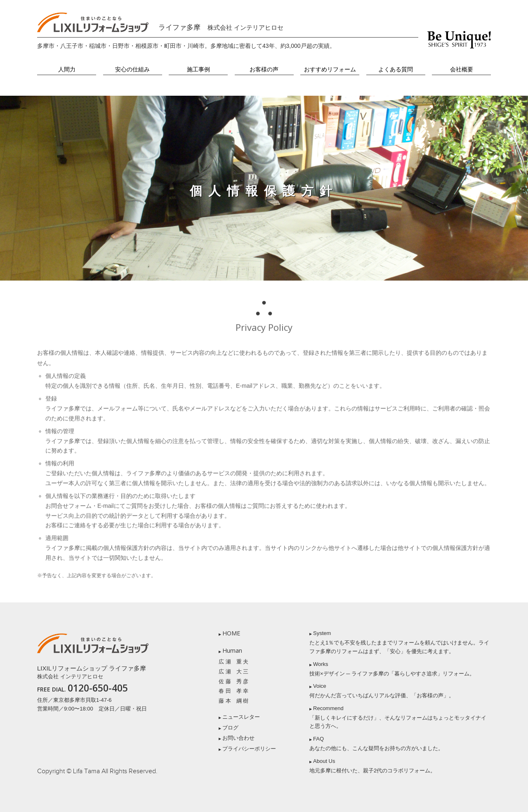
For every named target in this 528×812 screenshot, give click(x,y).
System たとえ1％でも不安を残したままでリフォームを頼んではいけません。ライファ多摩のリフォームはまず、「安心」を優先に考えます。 (399, 642)
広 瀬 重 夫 (233, 662)
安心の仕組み (132, 70)
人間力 (67, 70)
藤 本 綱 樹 (233, 701)
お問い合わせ (238, 738)
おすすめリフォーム (330, 70)
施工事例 (198, 70)
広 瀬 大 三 (233, 672)
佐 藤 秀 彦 (233, 681)
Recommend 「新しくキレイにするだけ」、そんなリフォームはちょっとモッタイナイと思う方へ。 (398, 717)
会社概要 (462, 70)
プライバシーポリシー (249, 749)
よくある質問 (396, 70)
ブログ (230, 728)
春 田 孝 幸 (233, 691)
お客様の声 (264, 70)
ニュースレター (241, 717)
